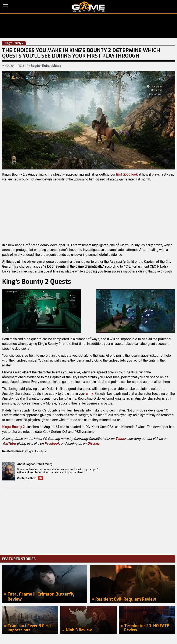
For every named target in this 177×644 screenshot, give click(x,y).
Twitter (121, 439)
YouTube (9, 444)
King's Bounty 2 (36, 451)
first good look (127, 174)
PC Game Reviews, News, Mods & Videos (88, 7)
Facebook (52, 444)
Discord (93, 444)
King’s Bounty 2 (13, 427)
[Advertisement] (88, 521)
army (89, 394)
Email (40, 478)
